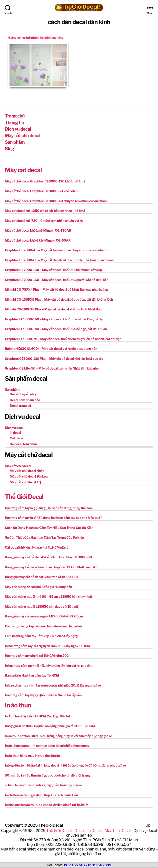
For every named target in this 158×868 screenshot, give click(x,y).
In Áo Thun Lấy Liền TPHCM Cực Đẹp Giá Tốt (38, 716)
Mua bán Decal (118, 831)
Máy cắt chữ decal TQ (25, 482)
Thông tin (14, 122)
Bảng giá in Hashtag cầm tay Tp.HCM (32, 675)
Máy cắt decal (23, 170)
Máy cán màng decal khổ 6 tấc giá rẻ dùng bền (38, 587)
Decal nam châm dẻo (25, 400)
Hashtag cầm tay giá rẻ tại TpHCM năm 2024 (38, 656)
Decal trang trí (20, 406)
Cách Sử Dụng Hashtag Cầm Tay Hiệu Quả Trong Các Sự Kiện (49, 528)
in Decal (94, 831)
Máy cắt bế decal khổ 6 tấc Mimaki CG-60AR (38, 240)
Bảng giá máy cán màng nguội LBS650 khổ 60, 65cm (44, 616)
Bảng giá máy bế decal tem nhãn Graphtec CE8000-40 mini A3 (51, 567)
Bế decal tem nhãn (23, 444)
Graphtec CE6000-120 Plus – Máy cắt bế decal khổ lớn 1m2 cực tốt (54, 359)
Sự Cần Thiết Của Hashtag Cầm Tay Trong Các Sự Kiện (44, 537)
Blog (10, 149)
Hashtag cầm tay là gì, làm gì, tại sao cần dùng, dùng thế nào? (49, 508)
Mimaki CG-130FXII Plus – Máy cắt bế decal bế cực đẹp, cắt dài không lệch (59, 299)
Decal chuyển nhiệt (24, 394)
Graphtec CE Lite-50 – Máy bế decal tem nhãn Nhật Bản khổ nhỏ (52, 368)
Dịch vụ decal (18, 129)
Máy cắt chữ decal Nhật (27, 471)
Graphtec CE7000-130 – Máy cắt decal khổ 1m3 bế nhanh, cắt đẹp (53, 270)
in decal (15, 433)
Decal (80, 831)
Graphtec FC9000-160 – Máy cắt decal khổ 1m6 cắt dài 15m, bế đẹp (55, 319)
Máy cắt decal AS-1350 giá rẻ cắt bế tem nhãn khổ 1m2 (45, 211)
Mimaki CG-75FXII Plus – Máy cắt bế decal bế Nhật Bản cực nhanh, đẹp (56, 289)
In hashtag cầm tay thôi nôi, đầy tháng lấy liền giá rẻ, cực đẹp (49, 666)
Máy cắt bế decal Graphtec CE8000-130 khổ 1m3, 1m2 (45, 181)
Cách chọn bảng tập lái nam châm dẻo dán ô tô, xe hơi (43, 626)
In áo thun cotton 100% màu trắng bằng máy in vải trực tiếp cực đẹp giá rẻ (58, 736)
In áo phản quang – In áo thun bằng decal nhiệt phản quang (47, 746)
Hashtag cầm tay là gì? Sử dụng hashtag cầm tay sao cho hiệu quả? (53, 518)
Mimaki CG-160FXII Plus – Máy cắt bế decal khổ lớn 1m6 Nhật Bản (53, 309)
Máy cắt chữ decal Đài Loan (30, 476)
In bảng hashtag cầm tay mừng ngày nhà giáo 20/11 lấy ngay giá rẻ (53, 685)
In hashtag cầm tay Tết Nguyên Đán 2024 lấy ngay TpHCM (47, 646)
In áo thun (18, 705)
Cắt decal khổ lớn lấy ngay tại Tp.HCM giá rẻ (37, 547)
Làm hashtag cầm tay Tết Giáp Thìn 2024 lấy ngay (41, 636)
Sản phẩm (15, 142)
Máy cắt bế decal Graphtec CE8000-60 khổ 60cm (42, 191)
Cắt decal (17, 438)
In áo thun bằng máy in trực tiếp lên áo (32, 756)
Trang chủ (15, 116)
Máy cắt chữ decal (23, 136)
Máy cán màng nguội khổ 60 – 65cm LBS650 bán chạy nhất (49, 597)
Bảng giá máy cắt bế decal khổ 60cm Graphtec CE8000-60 (48, 557)
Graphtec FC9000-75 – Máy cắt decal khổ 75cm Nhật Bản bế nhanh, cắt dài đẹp (63, 339)
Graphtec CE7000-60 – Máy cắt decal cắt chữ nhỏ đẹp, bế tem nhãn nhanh (59, 260)
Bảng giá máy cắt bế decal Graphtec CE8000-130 (41, 577)
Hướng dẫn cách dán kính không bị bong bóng (35, 38)
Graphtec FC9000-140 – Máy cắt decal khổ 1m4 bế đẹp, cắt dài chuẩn (56, 329)
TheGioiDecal (51, 825)
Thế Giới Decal (24, 497)
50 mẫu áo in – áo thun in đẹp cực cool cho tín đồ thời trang (47, 775)
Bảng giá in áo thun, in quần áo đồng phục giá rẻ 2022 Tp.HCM (50, 726)
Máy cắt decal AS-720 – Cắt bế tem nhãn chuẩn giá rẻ (44, 221)
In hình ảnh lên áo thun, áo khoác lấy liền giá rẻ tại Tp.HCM (47, 805)
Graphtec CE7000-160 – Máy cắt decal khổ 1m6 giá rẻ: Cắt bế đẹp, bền (57, 280)
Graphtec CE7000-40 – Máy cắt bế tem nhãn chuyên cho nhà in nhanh (56, 250)
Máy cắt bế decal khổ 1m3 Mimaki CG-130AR (38, 230)
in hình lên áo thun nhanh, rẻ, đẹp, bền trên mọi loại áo (43, 785)
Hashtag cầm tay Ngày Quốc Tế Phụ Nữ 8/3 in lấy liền (43, 695)
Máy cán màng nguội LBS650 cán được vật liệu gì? (42, 606)
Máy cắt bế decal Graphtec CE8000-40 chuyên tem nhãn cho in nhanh (56, 201)
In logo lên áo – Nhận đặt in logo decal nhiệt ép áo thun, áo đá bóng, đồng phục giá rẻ (65, 765)
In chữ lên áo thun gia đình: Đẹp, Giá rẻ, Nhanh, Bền (41, 795)
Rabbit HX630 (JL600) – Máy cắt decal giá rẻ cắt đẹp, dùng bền (51, 349)
